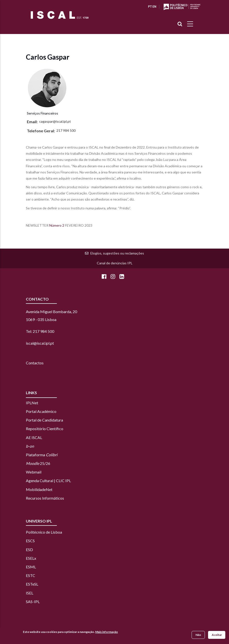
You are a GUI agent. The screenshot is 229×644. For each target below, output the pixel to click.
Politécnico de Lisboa (44, 532)
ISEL (30, 593)
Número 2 (57, 225)
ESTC (31, 575)
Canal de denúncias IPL (115, 263)
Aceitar (217, 635)
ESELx (31, 558)
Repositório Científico (45, 429)
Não (198, 635)
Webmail (34, 472)
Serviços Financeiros (42, 113)
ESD (29, 550)
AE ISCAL (34, 437)
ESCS (30, 541)
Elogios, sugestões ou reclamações (117, 253)
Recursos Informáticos (45, 498)
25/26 (38, 463)
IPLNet (32, 403)
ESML (31, 567)
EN (154, 7)
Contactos (35, 363)
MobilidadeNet (39, 489)
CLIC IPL (63, 481)
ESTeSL (32, 584)
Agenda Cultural (40, 481)
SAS (29, 602)
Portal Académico (41, 411)
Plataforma (42, 455)
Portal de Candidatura (44, 420)
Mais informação (107, 632)
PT (150, 7)
